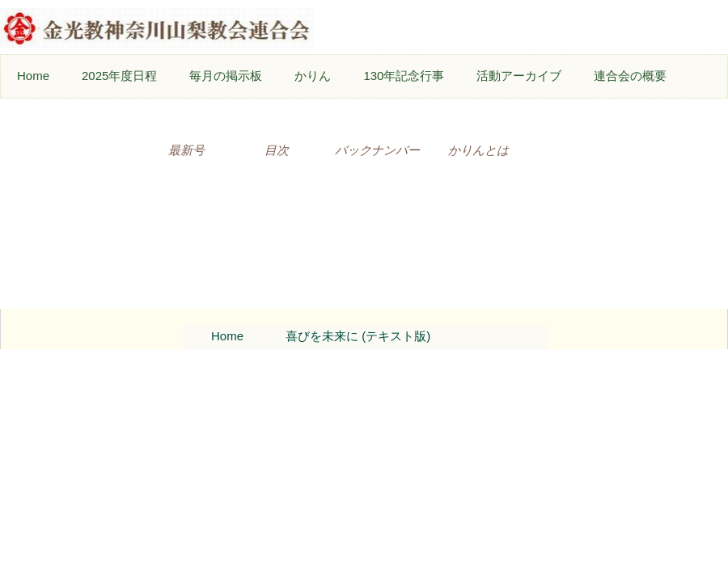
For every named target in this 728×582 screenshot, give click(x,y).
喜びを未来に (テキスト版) (358, 336)
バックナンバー (377, 150)
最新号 (186, 150)
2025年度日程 (119, 76)
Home (33, 76)
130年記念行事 (404, 76)
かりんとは (478, 150)
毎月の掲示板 (226, 76)
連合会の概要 (630, 76)
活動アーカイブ (519, 76)
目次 (277, 150)
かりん (313, 76)
